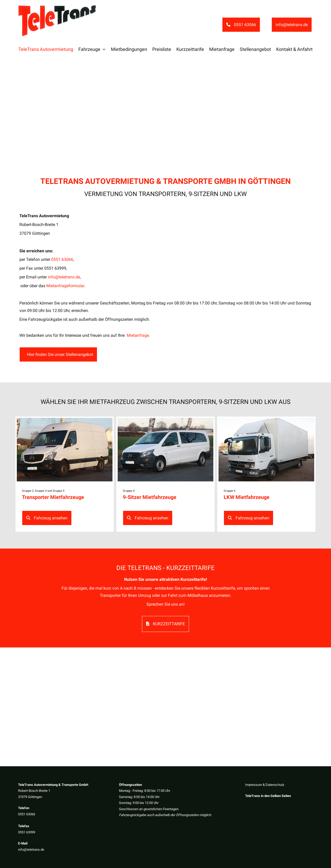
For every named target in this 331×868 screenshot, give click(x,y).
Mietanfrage (138, 335)
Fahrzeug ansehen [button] (47, 518)
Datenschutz (275, 785)
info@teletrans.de (31, 850)
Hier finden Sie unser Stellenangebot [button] (60, 354)
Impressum (254, 785)
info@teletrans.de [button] (292, 25)
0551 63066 (27, 814)
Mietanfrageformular (65, 286)
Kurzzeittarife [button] (165, 624)
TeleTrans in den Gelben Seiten (268, 796)
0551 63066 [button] (241, 25)
